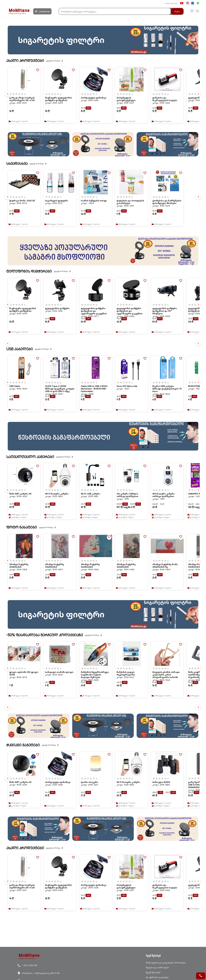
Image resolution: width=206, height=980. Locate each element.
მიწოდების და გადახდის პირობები (166, 963)
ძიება (176, 11)
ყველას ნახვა (55, 61)
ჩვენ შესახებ (153, 972)
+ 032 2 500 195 (171, 4)
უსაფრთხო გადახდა (157, 977)
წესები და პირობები (158, 968)
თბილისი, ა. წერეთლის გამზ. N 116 (38, 973)
